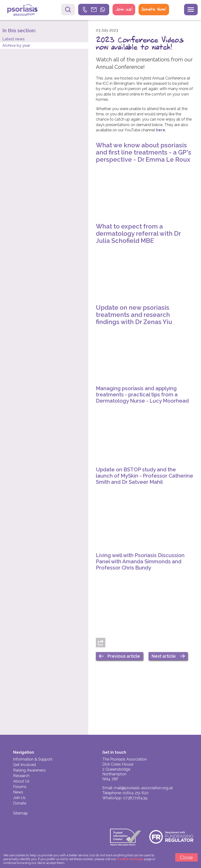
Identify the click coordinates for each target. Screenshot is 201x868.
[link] (94, 10)
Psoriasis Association (26, 11)
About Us (21, 781)
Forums (20, 787)
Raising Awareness (29, 770)
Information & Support (33, 759)
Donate (20, 803)
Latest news (13, 39)
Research (21, 776)
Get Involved (24, 765)
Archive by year (16, 45)
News (18, 792)
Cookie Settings (130, 859)
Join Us (19, 798)
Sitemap (21, 813)
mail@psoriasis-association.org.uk (143, 788)
